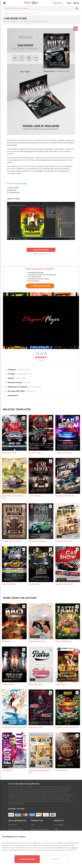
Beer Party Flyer (62, 770)
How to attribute (35, 387)
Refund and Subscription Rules (40, 830)
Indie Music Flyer (35, 727)
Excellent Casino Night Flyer (67, 727)
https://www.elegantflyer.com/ (46, 843)
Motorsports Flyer (9, 453)
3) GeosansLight (13, 193)
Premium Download (41, 250)
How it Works (59, 825)
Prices (56, 829)
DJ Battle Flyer (8, 684)
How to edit (31, 391)
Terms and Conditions (16, 829)
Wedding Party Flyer (37, 641)
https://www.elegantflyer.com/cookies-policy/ (15, 850)
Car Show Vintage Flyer (38, 541)
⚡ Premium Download (40, 286)
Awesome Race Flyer (64, 541)
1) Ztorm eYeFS (13, 188)
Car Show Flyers (24, 370)
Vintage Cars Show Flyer (12, 541)
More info (27, 383)
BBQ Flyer (6, 641)
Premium (58, 3)
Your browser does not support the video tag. (41, 321)
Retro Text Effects (36, 684)
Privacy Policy (72, 850)
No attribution (41, 254)
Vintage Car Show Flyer (65, 496)
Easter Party (60, 684)
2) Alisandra (12, 190)
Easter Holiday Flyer (63, 641)
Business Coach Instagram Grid (39, 771)
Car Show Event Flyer (64, 453)
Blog (33, 825)
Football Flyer (7, 770)
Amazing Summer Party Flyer (14, 727)
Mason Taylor (21, 378)
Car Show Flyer (35, 453)
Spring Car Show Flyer (64, 584)
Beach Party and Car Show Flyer (13, 497)
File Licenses (13, 825)
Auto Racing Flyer (9, 584)
